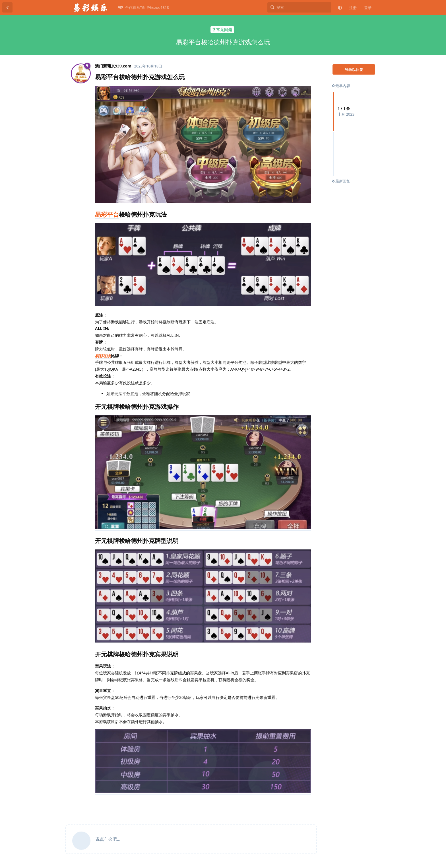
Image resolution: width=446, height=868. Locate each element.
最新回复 (341, 181)
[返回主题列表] (7, 7)
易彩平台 (107, 214)
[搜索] (299, 7)
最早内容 (341, 86)
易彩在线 (103, 356)
